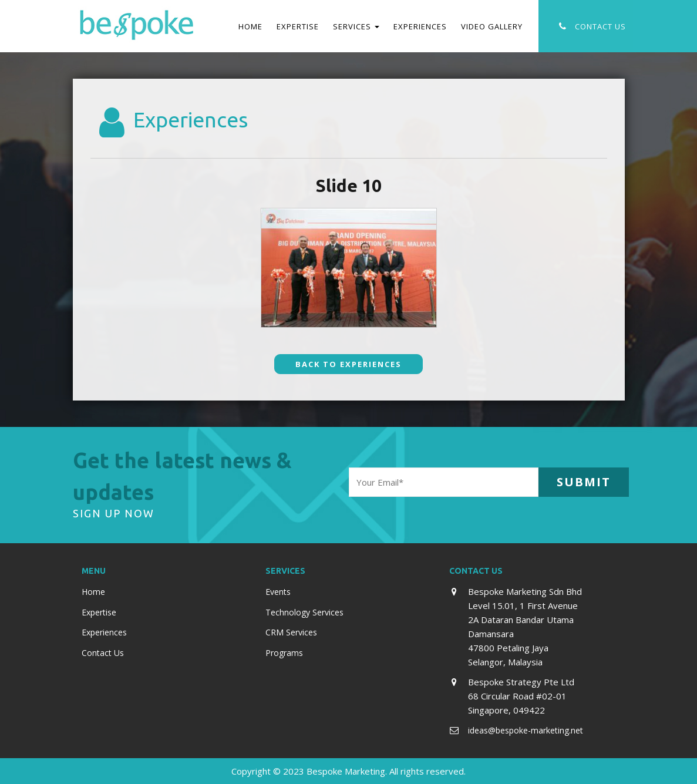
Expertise (298, 26)
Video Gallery (492, 26)
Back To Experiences (348, 364)
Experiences (420, 26)
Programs (284, 653)
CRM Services (291, 632)
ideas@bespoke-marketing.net (526, 730)
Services (356, 26)
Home (250, 26)
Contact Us (600, 26)
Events (278, 592)
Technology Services (304, 612)
